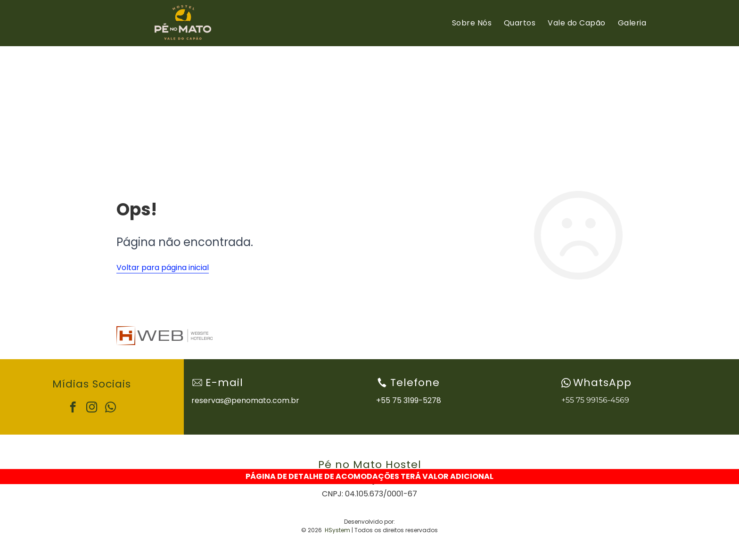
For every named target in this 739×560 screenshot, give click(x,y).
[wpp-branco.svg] (566, 383)
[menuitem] (472, 23)
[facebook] (73, 408)
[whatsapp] (111, 408)
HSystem (337, 530)
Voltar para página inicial (163, 268)
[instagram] (92, 408)
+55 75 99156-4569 (595, 400)
